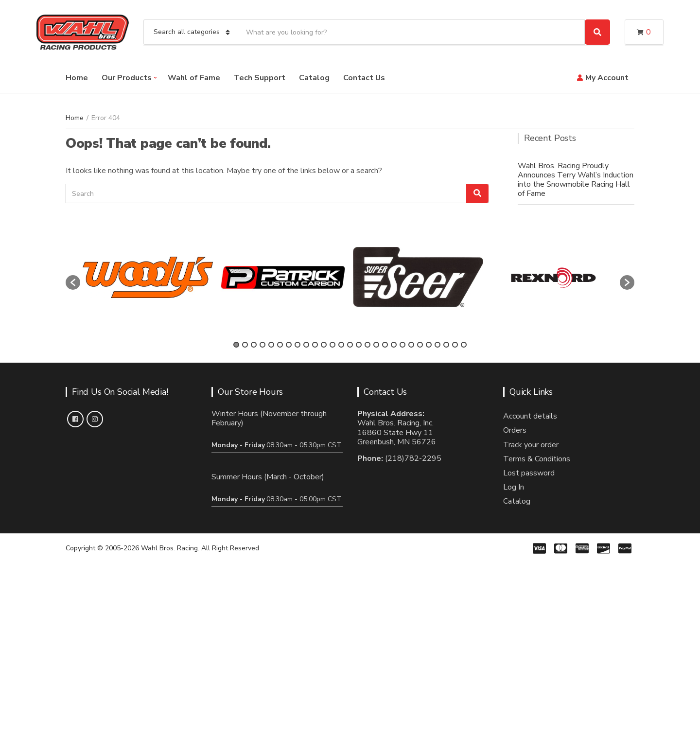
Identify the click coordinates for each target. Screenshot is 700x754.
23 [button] (429, 345)
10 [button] (315, 345)
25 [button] (446, 345)
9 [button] (306, 345)
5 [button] (271, 345)
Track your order (531, 445)
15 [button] (359, 345)
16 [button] (367, 345)
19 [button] (394, 345)
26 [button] (455, 345)
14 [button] (350, 345)
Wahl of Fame (194, 78)
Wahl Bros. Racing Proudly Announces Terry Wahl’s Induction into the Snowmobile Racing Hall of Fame (576, 180)
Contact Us (364, 78)
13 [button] (341, 345)
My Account (607, 78)
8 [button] (297, 345)
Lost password (529, 473)
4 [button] (262, 345)
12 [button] (332, 345)
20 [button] (402, 345)
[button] (73, 282)
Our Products (127, 78)
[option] (148, 277)
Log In (514, 487)
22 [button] (420, 345)
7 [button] (289, 345)
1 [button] (236, 345)
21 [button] (411, 345)
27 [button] (464, 345)
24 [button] (437, 345)
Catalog (314, 78)
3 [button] (254, 345)
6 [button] (280, 345)
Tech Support (260, 78)
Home (77, 78)
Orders (515, 430)
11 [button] (324, 345)
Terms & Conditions (537, 459)
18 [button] (385, 345)
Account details (530, 416)
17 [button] (376, 345)
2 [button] (245, 345)
